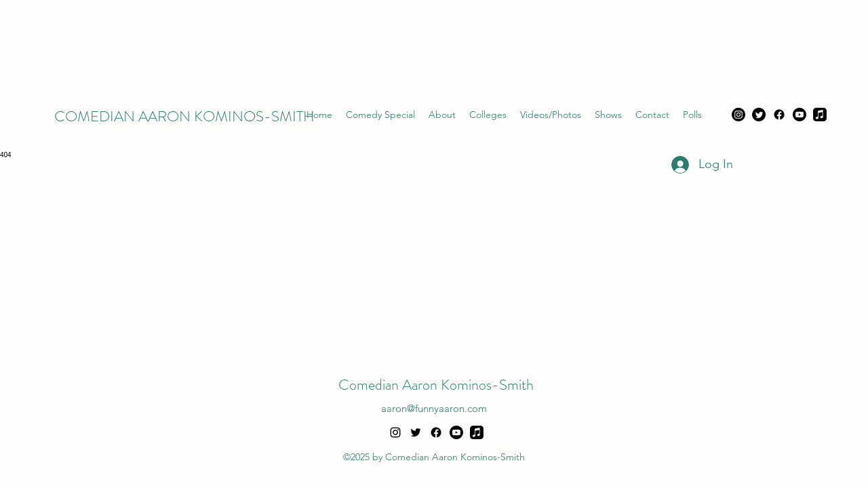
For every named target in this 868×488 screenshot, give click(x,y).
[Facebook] (779, 115)
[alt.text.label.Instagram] (395, 432)
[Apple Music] (820, 115)
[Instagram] (738, 115)
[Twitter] (759, 115)
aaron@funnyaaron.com (434, 408)
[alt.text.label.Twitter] (416, 432)
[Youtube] (800, 115)
